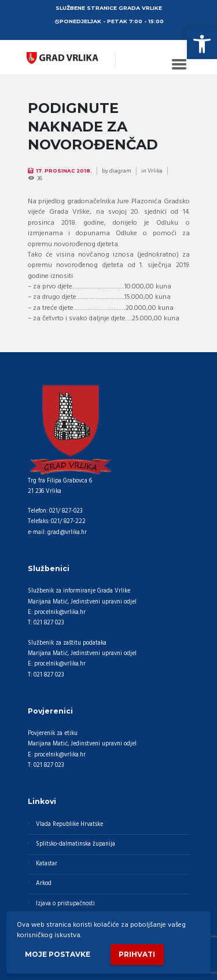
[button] (202, 44)
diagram (120, 171)
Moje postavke (58, 954)
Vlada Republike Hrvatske (69, 824)
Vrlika (155, 171)
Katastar (47, 864)
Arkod (44, 884)
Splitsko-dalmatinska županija (76, 844)
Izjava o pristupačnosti (65, 904)
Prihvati (137, 954)
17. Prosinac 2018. (64, 171)
